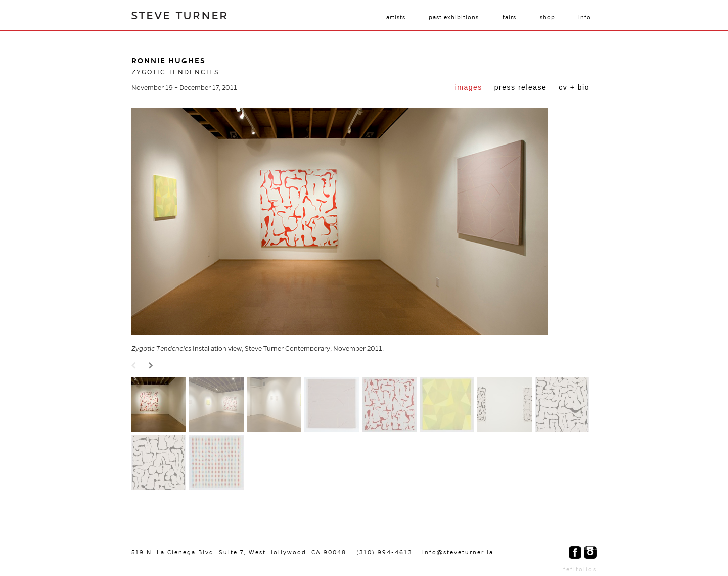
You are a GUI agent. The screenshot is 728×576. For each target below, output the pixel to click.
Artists (396, 17)
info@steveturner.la (458, 552)
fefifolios (580, 569)
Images (469, 87)
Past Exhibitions (454, 17)
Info (585, 17)
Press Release (521, 87)
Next (152, 366)
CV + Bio (574, 87)
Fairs (509, 17)
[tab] (469, 88)
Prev (135, 366)
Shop (548, 17)
